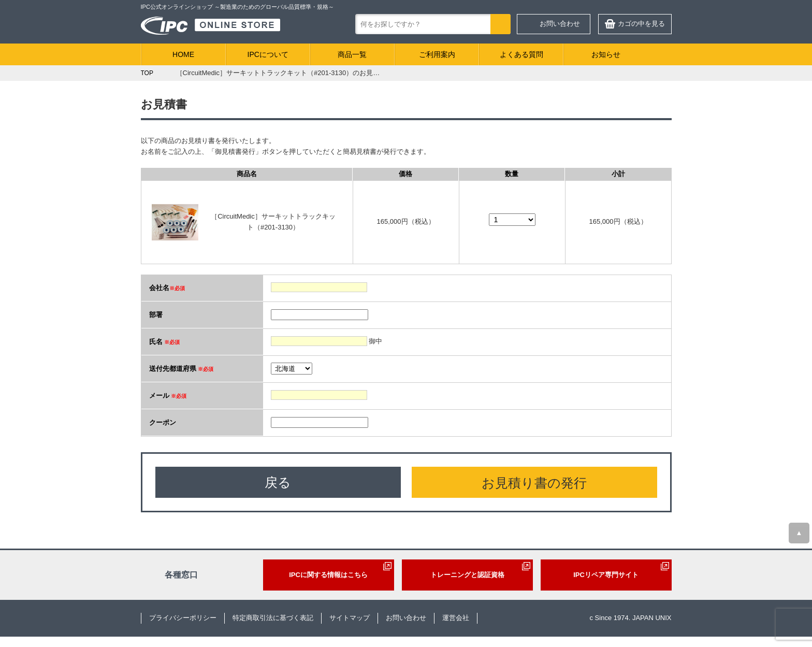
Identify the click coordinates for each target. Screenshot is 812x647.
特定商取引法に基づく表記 (273, 618)
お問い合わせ (560, 24)
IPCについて (268, 54)
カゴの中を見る (641, 24)
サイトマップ (350, 618)
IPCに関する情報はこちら (328, 575)
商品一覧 (352, 54)
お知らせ (606, 54)
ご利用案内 (437, 54)
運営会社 (456, 618)
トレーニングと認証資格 (467, 575)
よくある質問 (521, 54)
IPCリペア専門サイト (606, 575)
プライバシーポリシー (183, 618)
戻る (278, 482)
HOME (183, 54)
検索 (501, 24)
